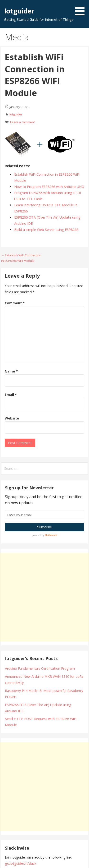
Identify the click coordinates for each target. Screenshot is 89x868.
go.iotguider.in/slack (21, 863)
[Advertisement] (44, 597)
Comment (15, 303)
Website (12, 418)
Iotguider (19, 11)
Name (11, 371)
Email (11, 395)
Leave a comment (22, 122)
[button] (81, 8)
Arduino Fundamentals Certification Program (40, 668)
